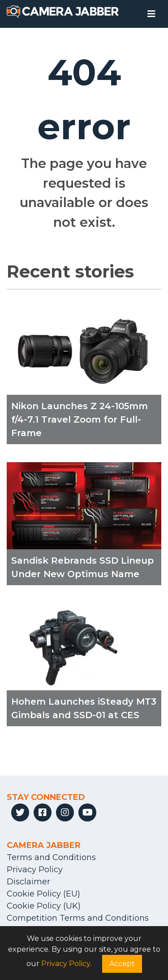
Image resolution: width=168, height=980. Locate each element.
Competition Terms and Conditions (78, 918)
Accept (122, 964)
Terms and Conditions (51, 857)
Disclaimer (28, 882)
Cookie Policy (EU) (43, 894)
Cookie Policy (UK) (44, 906)
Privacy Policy (35, 870)
